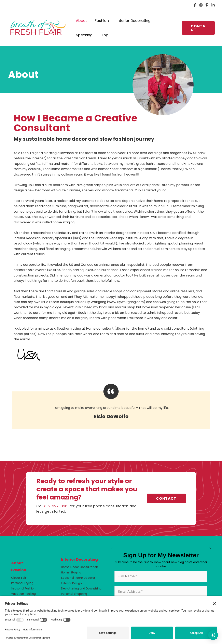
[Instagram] (201, 5)
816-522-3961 (56, 506)
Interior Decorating (79, 559)
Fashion (19, 570)
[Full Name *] (161, 576)
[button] (198, 28)
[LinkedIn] (213, 5)
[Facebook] (195, 5)
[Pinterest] (207, 5)
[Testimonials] (111, 406)
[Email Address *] (161, 592)
